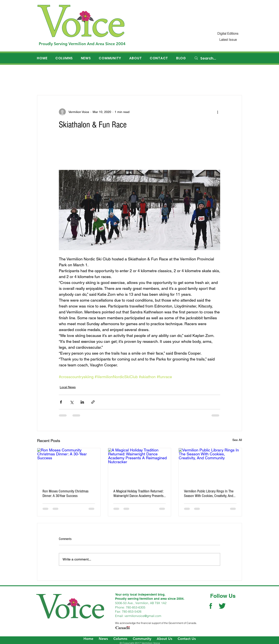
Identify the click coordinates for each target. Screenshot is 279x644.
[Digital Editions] (228, 33)
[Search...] (218, 58)
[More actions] (218, 112)
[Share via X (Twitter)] (72, 402)
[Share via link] (93, 402)
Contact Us (187, 639)
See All (237, 440)
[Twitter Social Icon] (222, 606)
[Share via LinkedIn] (82, 402)
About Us (164, 639)
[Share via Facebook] (61, 402)
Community (142, 639)
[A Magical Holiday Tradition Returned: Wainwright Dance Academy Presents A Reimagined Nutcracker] (140, 466)
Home (88, 639)
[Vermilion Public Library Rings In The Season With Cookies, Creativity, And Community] (210, 466)
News (103, 639)
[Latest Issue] (228, 40)
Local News (68, 387)
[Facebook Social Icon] (211, 606)
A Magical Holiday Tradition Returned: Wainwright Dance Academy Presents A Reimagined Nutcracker (138, 494)
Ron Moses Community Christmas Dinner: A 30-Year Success (65, 494)
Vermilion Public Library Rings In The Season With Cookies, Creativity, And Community (209, 494)
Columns (120, 639)
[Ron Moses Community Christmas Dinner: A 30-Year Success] (69, 466)
